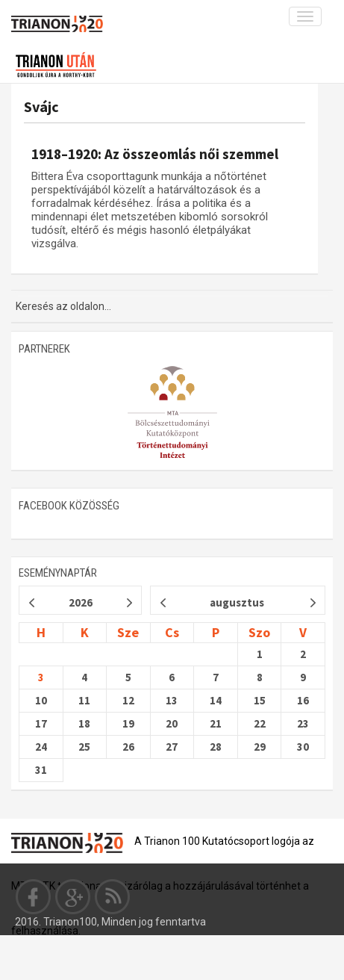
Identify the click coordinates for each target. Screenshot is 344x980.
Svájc (41, 106)
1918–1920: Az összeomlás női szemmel (155, 154)
